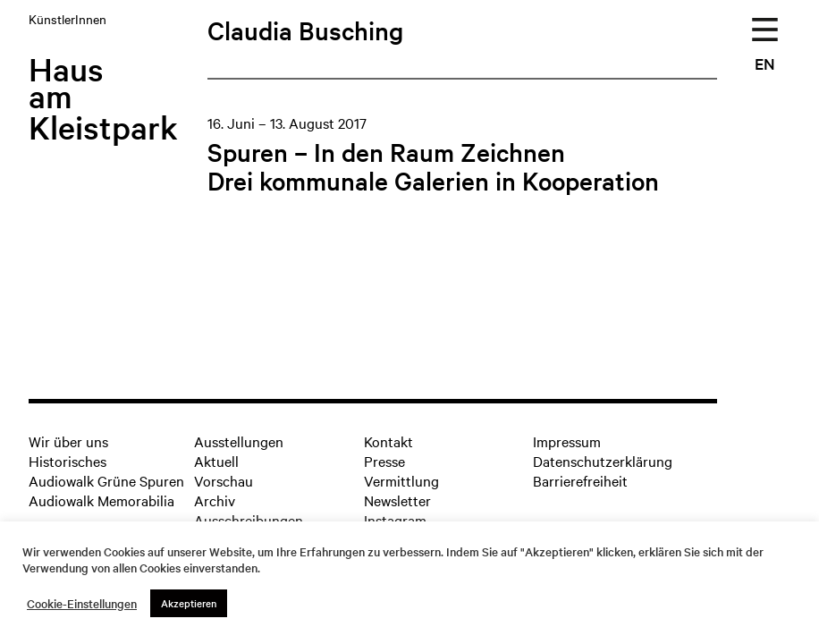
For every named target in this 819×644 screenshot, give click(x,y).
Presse (384, 461)
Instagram (395, 520)
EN (765, 63)
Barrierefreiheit (580, 480)
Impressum (567, 441)
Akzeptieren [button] (189, 603)
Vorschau (224, 480)
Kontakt (388, 441)
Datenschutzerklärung (603, 461)
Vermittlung (401, 480)
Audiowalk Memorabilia (101, 500)
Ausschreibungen (249, 520)
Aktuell (216, 461)
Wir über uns (68, 441)
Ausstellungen (239, 441)
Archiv (215, 500)
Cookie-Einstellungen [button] (82, 604)
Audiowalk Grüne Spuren (106, 480)
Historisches (68, 461)
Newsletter (397, 500)
